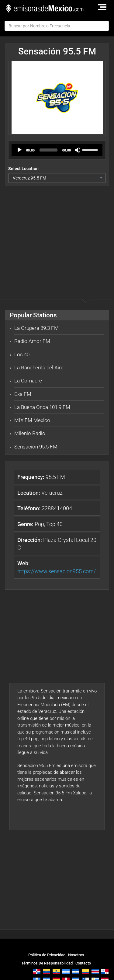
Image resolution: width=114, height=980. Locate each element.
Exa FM (23, 394)
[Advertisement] (57, 230)
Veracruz (40, 493)
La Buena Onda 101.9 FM (42, 407)
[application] (57, 150)
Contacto (83, 963)
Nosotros (76, 955)
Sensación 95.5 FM (36, 447)
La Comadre (28, 381)
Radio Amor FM (32, 341)
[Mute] (78, 150)
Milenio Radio (30, 433)
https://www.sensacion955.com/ (57, 571)
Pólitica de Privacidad (47, 955)
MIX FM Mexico (32, 420)
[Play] (19, 150)
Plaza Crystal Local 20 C (57, 544)
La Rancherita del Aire (39, 368)
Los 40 (22, 354)
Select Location (23, 169)
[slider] (48, 150)
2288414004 (45, 508)
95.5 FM (41, 477)
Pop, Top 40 (40, 524)
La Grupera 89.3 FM (36, 328)
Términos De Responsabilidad (47, 963)
